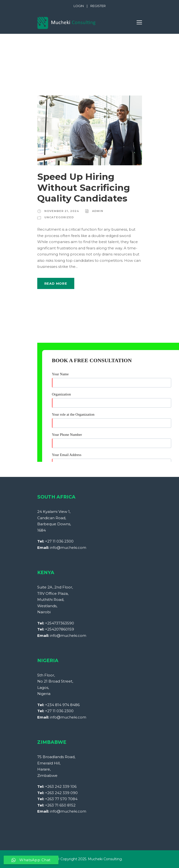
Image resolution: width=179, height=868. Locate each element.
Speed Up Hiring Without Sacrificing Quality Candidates (84, 187)
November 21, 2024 (62, 211)
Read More (56, 283)
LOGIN (79, 6)
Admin (98, 211)
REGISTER (98, 6)
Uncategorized (59, 217)
